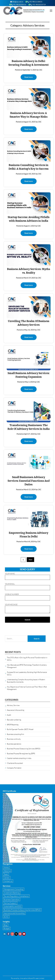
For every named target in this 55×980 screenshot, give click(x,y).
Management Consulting (13, 889)
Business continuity (14, 739)
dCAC (6, 917)
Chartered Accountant (15, 763)
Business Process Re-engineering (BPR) (21, 753)
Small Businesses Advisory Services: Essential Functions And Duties (29, 481)
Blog (5, 925)
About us (7, 871)
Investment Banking (12, 893)
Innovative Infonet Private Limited (32, 978)
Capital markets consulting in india (19, 758)
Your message (27, 609)
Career (7, 878)
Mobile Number (27, 596)
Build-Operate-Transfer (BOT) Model (20, 729)
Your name (27, 575)
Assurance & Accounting (16, 710)
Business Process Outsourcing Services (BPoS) (22, 910)
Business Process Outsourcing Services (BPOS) (24, 749)
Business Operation (11, 900)
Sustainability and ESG (12, 906)
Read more (29, 77)
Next (30, 560)
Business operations (14, 744)
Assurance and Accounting (14, 913)
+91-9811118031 (35, 2)
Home (6, 867)
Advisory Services (13, 705)
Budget (7, 928)
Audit (9, 715)
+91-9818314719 (38, 5)
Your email (27, 586)
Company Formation (14, 768)
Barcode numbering (14, 720)
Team (6, 874)
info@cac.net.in (17, 2)
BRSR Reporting (13, 725)
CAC (41, 70)
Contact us (8, 881)
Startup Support (10, 903)
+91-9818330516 (19, 5)
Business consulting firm (16, 734)
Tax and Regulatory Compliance (16, 896)
